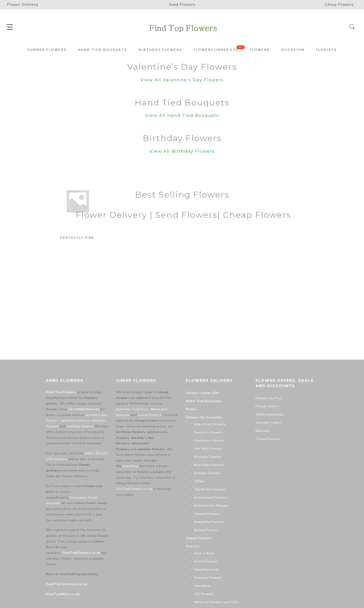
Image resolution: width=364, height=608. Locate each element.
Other (199, 481)
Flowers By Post (269, 398)
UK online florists (84, 409)
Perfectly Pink (77, 238)
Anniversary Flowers (211, 497)
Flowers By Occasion (204, 417)
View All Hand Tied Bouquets (182, 116)
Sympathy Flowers (209, 522)
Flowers (260, 50)
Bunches (123, 409)
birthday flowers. (81, 426)
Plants (191, 409)
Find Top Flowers (61, 392)
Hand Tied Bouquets (103, 50)
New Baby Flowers (209, 465)
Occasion (293, 50)
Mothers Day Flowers (211, 505)
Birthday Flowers (160, 50)
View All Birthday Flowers (182, 151)
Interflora (140, 409)
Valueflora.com (206, 569)
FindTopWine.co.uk (63, 594)
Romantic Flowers (209, 432)
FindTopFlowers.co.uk (81, 553)
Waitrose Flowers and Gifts (217, 602)
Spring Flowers (206, 530)
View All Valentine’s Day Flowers (182, 80)
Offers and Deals (270, 414)
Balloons (263, 431)
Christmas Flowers (209, 440)
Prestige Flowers (208, 577)
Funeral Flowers (207, 514)
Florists (327, 50)
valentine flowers (75, 420)
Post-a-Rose (204, 553)
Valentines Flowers (210, 424)
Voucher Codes (268, 422)
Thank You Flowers (210, 489)
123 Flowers (204, 594)
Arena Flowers (150, 415)
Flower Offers (267, 406)
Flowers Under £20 (216, 50)
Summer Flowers (47, 50)
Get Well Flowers (208, 448)
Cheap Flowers (199, 538)
